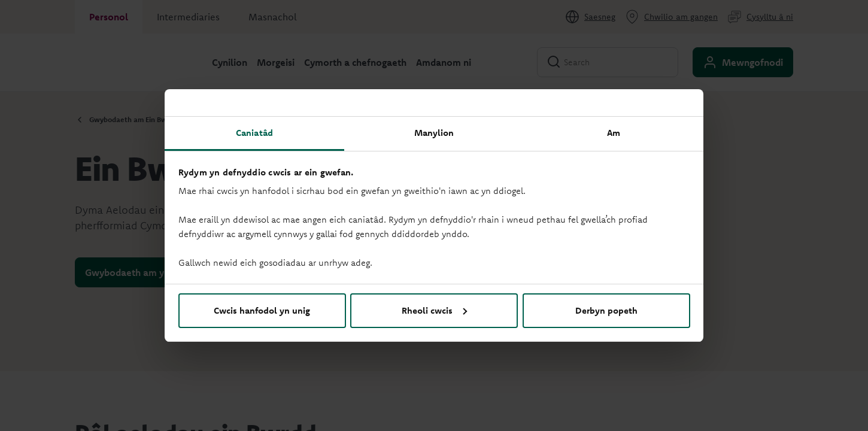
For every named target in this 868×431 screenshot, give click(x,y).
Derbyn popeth (606, 310)
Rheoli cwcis (434, 310)
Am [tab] (614, 133)
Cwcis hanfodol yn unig (262, 310)
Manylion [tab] (434, 133)
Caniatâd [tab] (254, 133)
